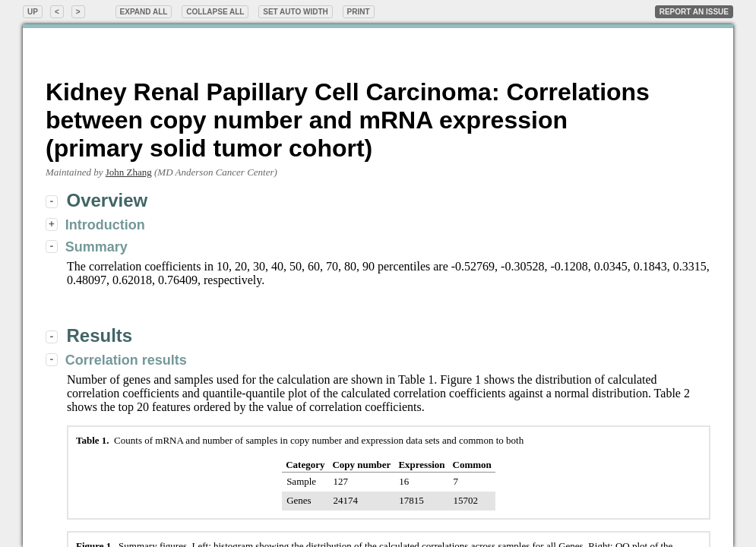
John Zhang (129, 172)
